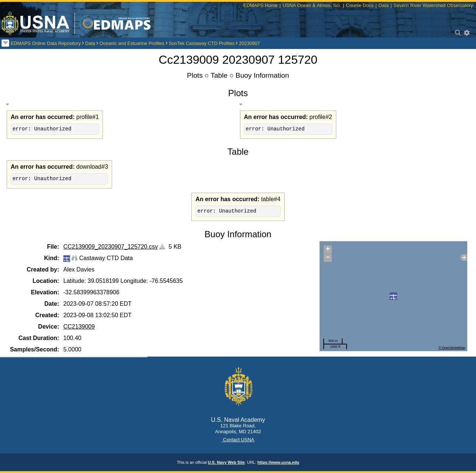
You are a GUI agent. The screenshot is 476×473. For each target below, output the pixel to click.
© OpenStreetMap (452, 348)
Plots (195, 75)
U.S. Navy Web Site (226, 462)
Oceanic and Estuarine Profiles (132, 43)
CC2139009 (79, 327)
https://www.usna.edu (278, 462)
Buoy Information (262, 75)
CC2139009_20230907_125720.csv (111, 247)
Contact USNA (238, 440)
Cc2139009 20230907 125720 (238, 60)
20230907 (249, 43)
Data (90, 43)
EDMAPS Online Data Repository (46, 43)
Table (219, 75)
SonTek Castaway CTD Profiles (202, 43)
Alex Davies (79, 269)
